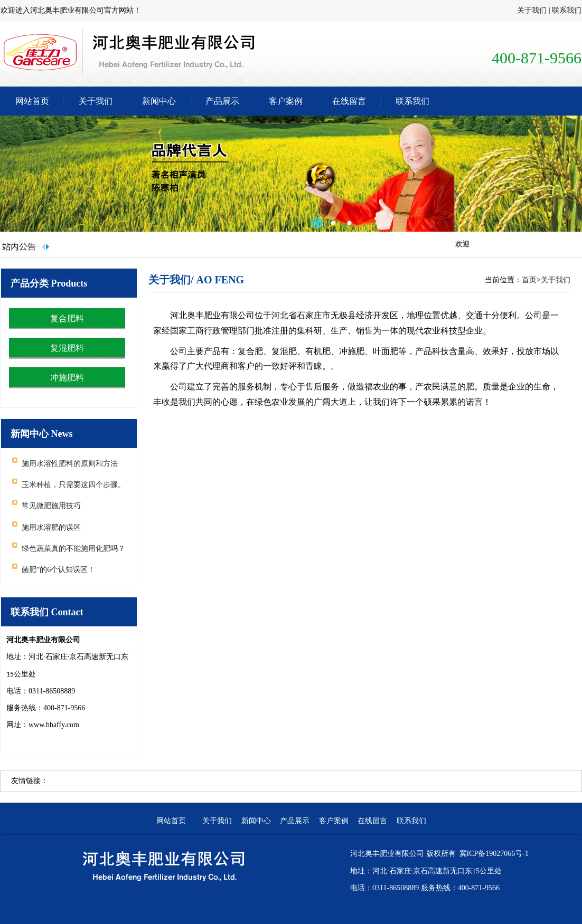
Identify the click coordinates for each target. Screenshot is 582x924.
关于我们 (532, 10)
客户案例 (286, 101)
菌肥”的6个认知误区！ (58, 570)
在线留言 (349, 101)
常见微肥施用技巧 (51, 506)
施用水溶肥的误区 (51, 527)
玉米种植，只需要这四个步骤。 (73, 485)
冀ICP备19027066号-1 (494, 854)
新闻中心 (159, 101)
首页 (529, 280)
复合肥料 (67, 318)
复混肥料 (67, 348)
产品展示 (222, 101)
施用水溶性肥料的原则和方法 (70, 464)
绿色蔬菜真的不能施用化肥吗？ (73, 549)
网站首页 (32, 101)
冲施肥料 (67, 378)
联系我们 (567, 10)
